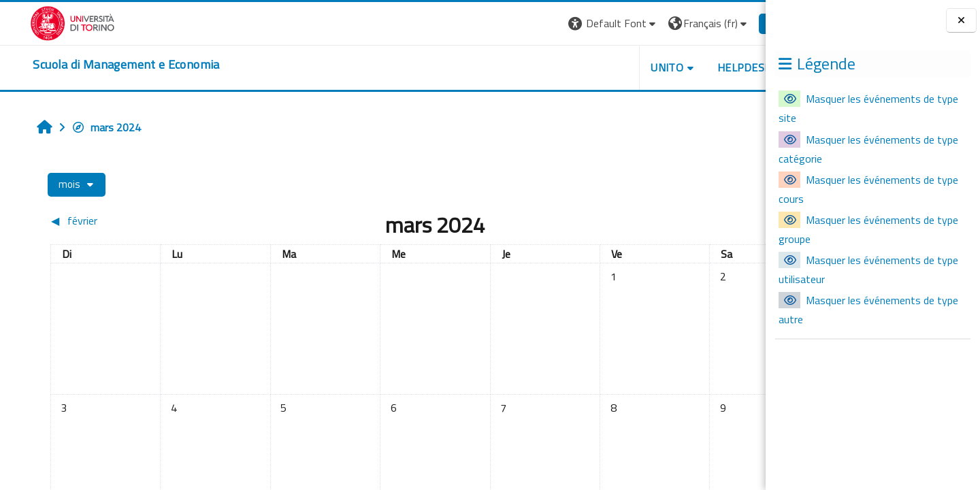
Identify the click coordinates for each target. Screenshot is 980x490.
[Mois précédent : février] (117, 220)
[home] (96, 65)
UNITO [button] (606, 67)
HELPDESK (683, 67)
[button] (552, 23)
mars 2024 (83, 127)
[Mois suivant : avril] (662, 220)
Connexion (732, 23)
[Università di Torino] (43, 22)
